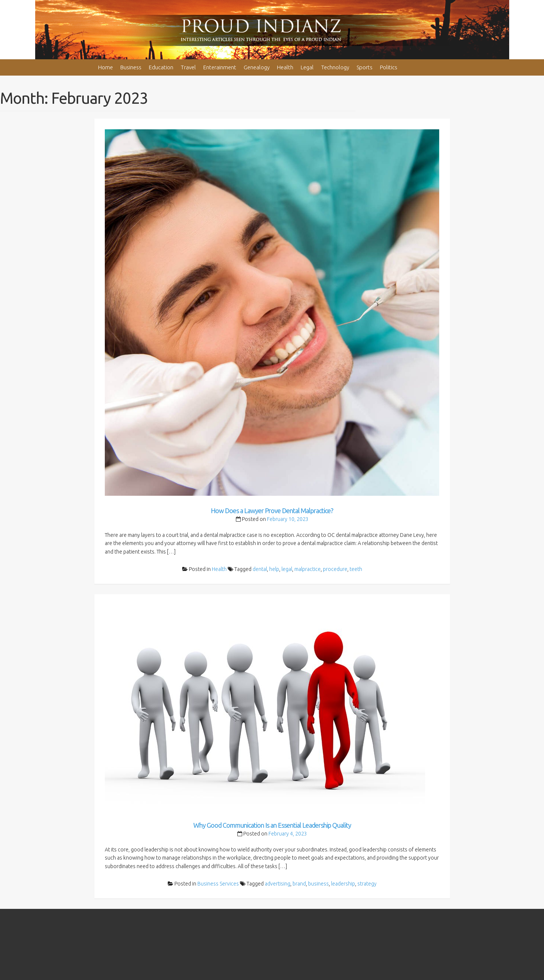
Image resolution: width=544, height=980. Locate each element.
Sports (365, 67)
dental (260, 569)
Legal (307, 67)
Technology (335, 67)
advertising (278, 884)
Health (285, 67)
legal (287, 569)
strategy (367, 884)
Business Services (218, 884)
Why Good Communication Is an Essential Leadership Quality (272, 825)
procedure (335, 569)
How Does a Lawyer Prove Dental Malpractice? (272, 511)
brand (299, 884)
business (318, 884)
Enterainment (220, 67)
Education (161, 67)
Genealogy (257, 67)
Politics (389, 67)
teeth (356, 569)
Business (131, 67)
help (274, 569)
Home (106, 67)
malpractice (308, 569)
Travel (188, 67)
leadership (343, 884)
